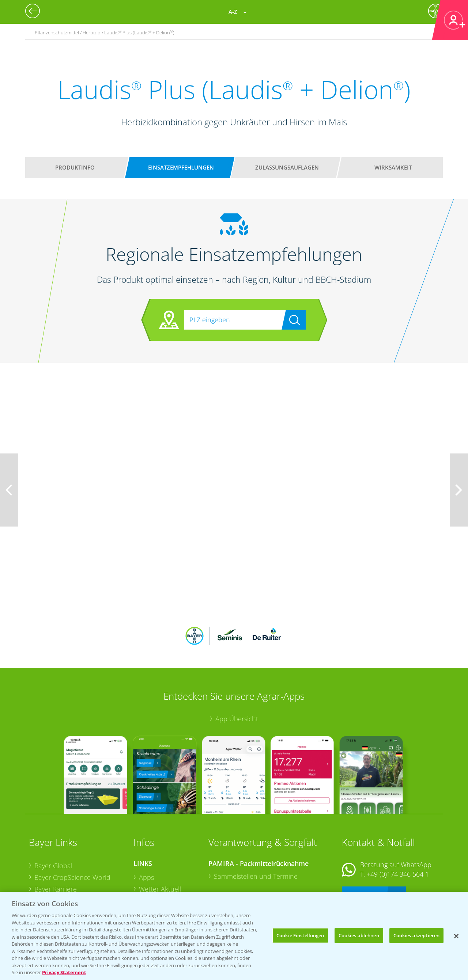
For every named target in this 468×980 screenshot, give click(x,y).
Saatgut (150, 887)
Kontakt (363, 845)
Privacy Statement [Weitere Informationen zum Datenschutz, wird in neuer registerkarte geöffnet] (64, 972)
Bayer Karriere (56, 841)
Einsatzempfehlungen (181, 167)
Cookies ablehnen (359, 935)
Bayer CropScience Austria (74, 852)
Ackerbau (153, 875)
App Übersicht (237, 671)
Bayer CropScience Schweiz (75, 864)
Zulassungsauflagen (287, 167)
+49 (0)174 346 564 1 (398, 826)
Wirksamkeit (393, 167)
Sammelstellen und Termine (256, 828)
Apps (146, 829)
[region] (234, 936)
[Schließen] (456, 936)
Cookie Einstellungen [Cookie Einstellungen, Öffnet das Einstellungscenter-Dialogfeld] (300, 935)
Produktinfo (75, 167)
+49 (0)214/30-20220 (397, 878)
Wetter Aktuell (160, 841)
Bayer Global (53, 818)
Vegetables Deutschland (70, 887)
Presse (44, 876)
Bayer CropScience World (72, 829)
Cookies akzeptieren (416, 935)
